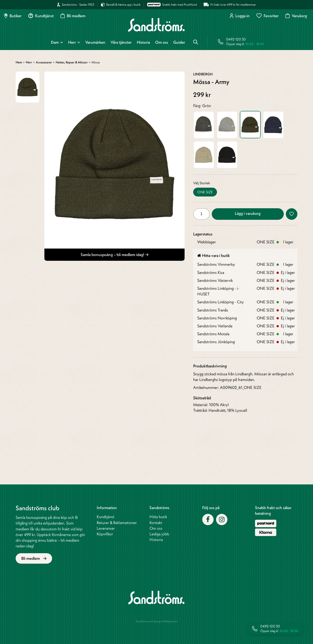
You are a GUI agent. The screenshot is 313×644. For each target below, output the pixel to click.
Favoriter (267, 16)
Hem (19, 62)
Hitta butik (158, 517)
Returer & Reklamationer (117, 523)
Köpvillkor (105, 534)
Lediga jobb (159, 534)
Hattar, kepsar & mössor (72, 62)
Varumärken (95, 42)
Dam (55, 42)
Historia (143, 42)
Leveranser (106, 528)
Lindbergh (203, 74)
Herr (72, 42)
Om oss (162, 42)
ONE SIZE (205, 192)
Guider (179, 42)
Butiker (13, 16)
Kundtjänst (41, 16)
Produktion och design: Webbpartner (157, 621)
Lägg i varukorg (248, 213)
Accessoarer (44, 62)
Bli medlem (73, 16)
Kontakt (156, 523)
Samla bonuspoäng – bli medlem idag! (115, 255)
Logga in (240, 16)
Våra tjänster (121, 42)
